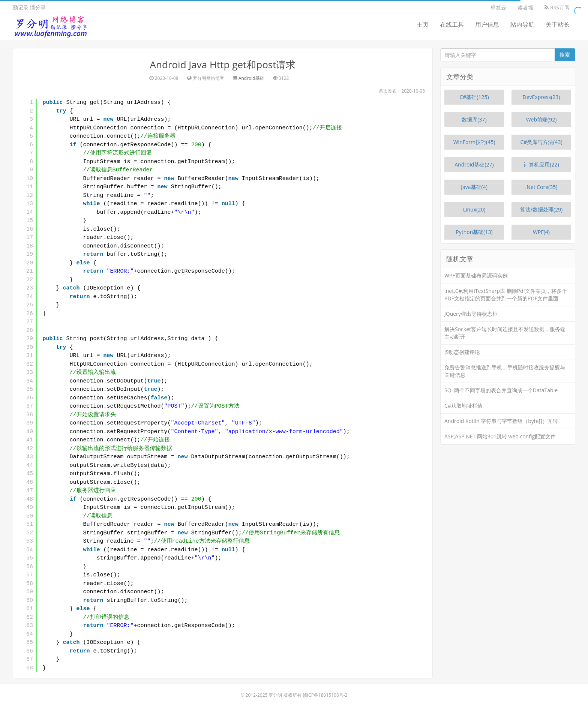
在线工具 (452, 24)
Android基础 (251, 78)
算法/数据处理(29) (541, 209)
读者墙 (525, 7)
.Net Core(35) (541, 187)
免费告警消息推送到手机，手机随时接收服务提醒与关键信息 (505, 371)
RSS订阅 (557, 7)
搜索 (565, 55)
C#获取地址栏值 (463, 406)
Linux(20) (474, 209)
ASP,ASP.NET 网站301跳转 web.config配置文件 (500, 436)
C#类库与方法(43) (541, 142)
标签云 (498, 7)
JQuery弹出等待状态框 (471, 314)
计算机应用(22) (541, 164)
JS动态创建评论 (462, 352)
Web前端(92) (541, 119)
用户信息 (487, 24)
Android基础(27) (474, 164)
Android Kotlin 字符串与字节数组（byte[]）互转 (501, 421)
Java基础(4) (474, 187)
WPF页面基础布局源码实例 (476, 275)
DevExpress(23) (541, 97)
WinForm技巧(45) (474, 142)
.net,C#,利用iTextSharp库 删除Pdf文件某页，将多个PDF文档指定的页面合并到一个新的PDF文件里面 (506, 295)
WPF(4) (541, 232)
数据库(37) (474, 119)
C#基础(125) (474, 97)
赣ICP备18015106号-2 (325, 695)
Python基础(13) (474, 232)
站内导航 (522, 24)
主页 (423, 24)
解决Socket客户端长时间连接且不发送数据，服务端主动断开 (505, 333)
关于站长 (558, 24)
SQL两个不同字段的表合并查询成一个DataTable (501, 390)
